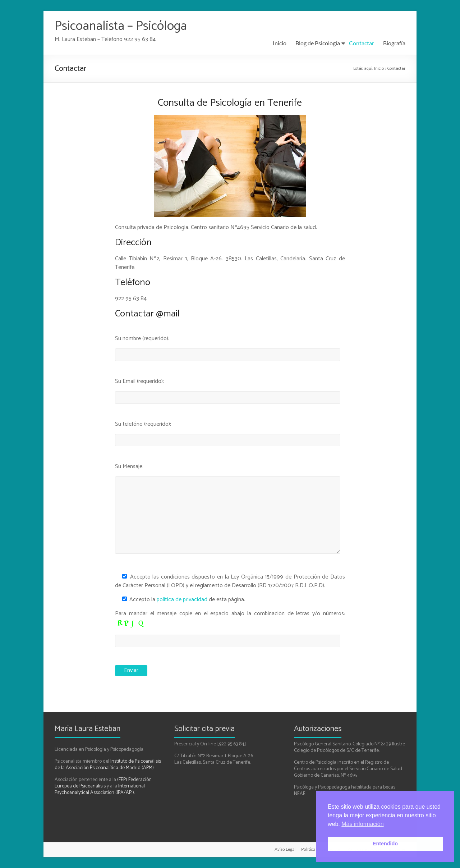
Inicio (280, 43)
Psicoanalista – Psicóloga (121, 26)
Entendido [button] (385, 844)
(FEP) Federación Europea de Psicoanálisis (103, 783)
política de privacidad (182, 600)
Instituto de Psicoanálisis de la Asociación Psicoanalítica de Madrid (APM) (108, 765)
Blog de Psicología (318, 43)
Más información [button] (362, 824)
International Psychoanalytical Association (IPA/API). (100, 789)
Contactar (362, 43)
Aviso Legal (285, 849)
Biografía (394, 43)
